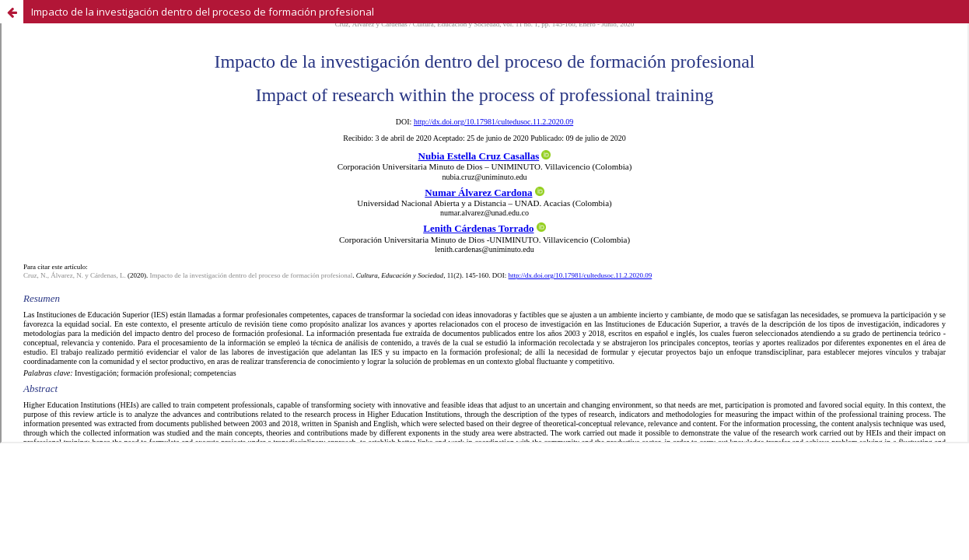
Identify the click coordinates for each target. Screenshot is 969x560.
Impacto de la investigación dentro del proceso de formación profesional (203, 12)
